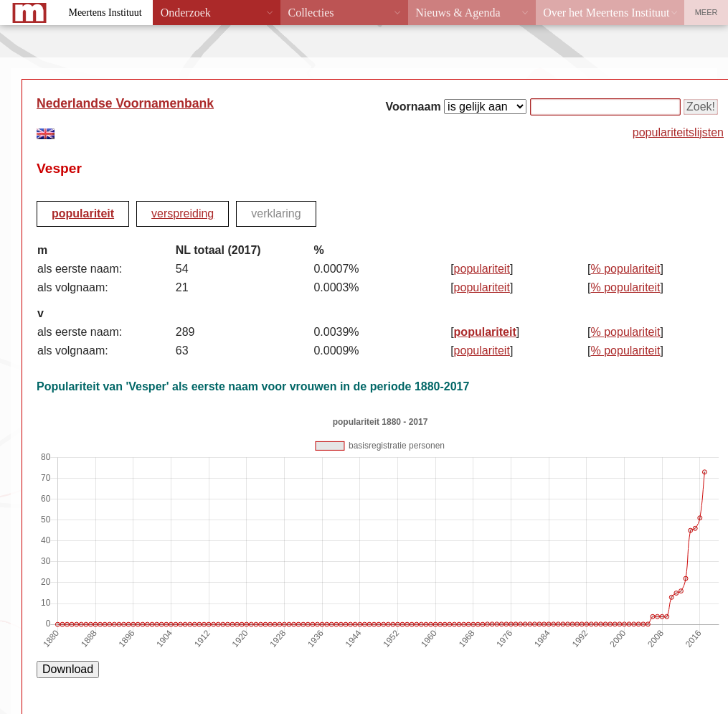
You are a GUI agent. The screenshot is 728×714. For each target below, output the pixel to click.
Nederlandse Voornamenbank (125, 103)
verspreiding (183, 213)
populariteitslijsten (678, 132)
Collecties (311, 13)
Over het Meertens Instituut (606, 13)
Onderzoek (186, 13)
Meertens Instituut (105, 13)
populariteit (83, 213)
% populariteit (626, 269)
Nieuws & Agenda (458, 13)
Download (68, 669)
